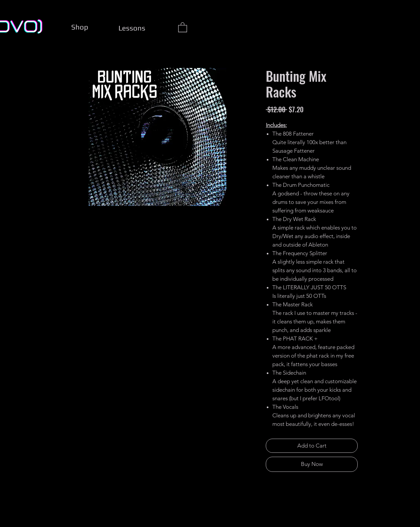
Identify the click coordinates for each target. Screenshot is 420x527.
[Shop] (80, 27)
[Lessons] (132, 28)
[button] (183, 27)
